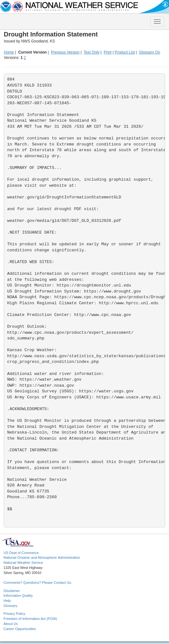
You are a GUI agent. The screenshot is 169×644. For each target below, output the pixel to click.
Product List (125, 52)
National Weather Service (23, 563)
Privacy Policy (14, 614)
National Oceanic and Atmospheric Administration (42, 557)
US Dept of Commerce (21, 553)
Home (9, 52)
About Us (11, 624)
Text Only (91, 52)
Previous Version (65, 52)
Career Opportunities (20, 629)
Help (7, 601)
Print (108, 52)
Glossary (10, 606)
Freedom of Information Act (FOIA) (30, 619)
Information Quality (18, 596)
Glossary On (149, 52)
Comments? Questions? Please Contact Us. (38, 583)
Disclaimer (12, 591)
